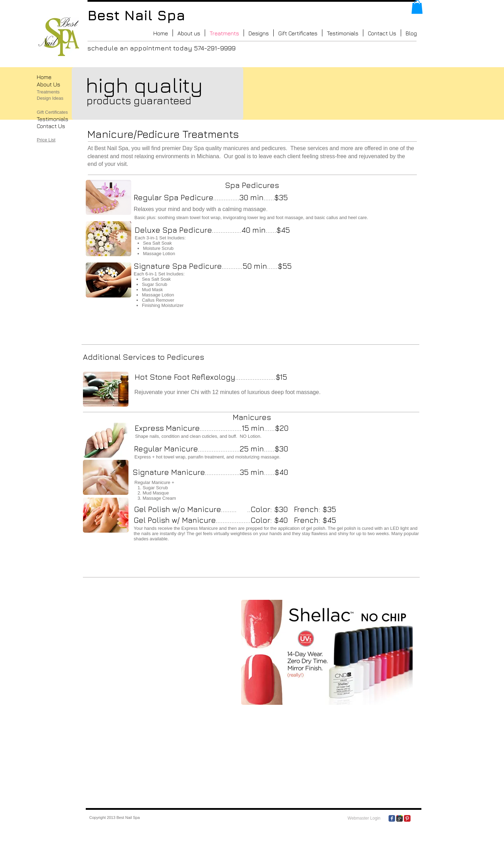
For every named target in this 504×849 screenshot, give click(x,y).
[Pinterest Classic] (407, 818)
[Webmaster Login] (364, 819)
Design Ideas (50, 98)
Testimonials (52, 119)
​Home (44, 77)
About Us (48, 84)
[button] (417, 7)
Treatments (48, 92)
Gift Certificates (52, 112)
